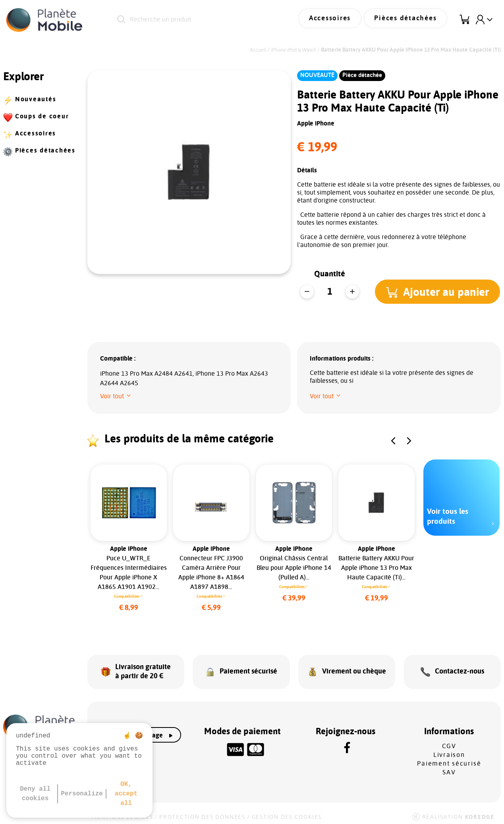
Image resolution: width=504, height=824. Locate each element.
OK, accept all (126, 794)
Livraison (449, 750)
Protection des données (202, 812)
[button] (439, 287)
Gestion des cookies (287, 812)
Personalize (82, 794)
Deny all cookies (35, 794)
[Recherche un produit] (203, 20)
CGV (449, 741)
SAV (449, 768)
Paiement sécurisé (449, 759)
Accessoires (340, 20)
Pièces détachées (409, 20)
